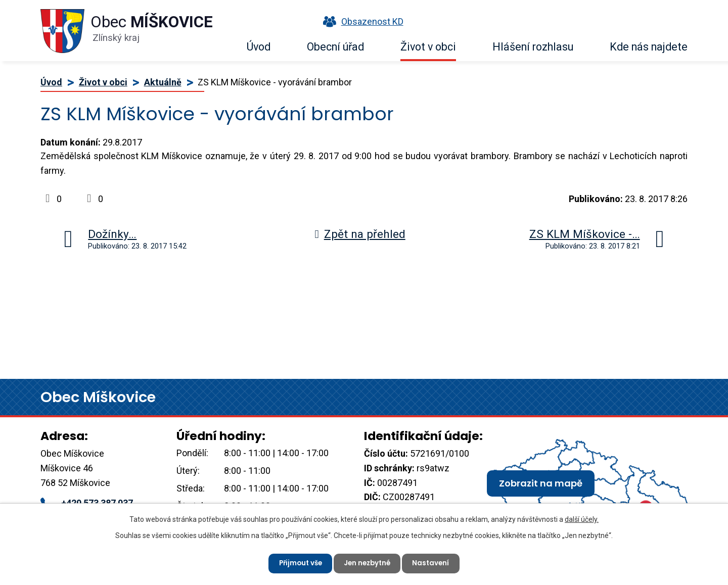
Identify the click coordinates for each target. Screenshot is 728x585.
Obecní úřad (335, 47)
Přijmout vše (298, 562)
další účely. (582, 518)
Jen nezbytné (368, 562)
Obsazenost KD (361, 21)
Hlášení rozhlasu (533, 47)
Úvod (259, 47)
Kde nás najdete (649, 47)
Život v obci (428, 47)
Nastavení (435, 562)
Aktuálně (163, 82)
